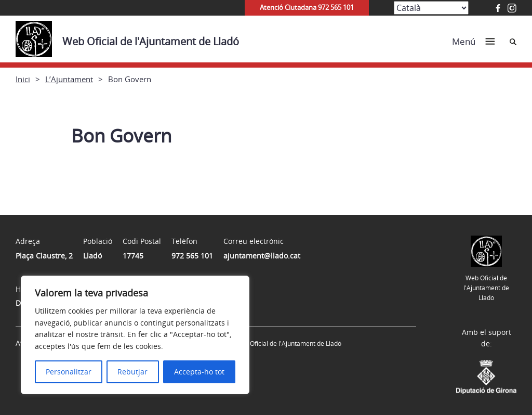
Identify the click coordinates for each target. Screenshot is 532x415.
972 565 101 (192, 256)
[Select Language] (431, 8)
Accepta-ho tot (199, 372)
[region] (135, 335)
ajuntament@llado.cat (262, 256)
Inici (23, 79)
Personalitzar (69, 372)
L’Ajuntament (69, 79)
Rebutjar (132, 372)
